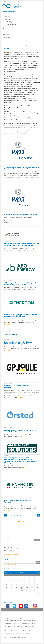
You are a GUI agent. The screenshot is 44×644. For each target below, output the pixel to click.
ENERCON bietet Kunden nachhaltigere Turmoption (18, 501)
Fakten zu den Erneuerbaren (11, 23)
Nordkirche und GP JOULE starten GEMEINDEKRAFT (16, 387)
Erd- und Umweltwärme (10, 21)
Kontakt (9, 1)
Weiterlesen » (23, 179)
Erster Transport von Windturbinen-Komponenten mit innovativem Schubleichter (22, 315)
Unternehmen (8, 632)
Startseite (16, 45)
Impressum (24, 610)
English (19, 1)
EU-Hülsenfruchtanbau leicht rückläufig (15, 552)
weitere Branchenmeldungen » (12, 555)
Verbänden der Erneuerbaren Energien (23, 632)
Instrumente (7, 26)
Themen (5, 29)
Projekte (6, 32)
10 (35, 515)
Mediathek (6, 35)
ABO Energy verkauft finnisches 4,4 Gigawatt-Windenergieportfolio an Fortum (20, 284)
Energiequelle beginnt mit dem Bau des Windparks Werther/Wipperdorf (18, 343)
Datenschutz (18, 610)
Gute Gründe (7, 20)
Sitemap (12, 610)
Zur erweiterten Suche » (10, 564)
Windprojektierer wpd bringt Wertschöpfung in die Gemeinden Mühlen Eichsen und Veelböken (22, 168)
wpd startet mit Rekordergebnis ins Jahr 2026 (21, 214)
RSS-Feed (7, 610)
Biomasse (7, 16)
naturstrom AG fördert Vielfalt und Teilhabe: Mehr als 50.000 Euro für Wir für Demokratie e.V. (22, 245)
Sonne (6, 15)
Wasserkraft (7, 18)
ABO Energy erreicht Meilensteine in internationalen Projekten (20, 549)
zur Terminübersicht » (33, 594)
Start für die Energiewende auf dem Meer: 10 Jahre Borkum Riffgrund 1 (20, 431)
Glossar (14, 1)
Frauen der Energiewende (10, 24)
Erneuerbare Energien (9, 11)
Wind (6, 13)
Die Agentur (7, 38)
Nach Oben (23, 522)
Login (5, 1)
